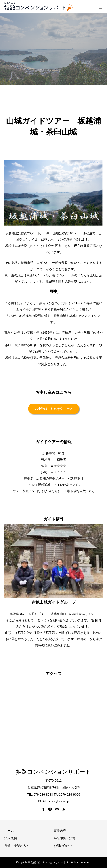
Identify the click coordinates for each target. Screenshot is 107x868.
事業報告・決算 (65, 838)
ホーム (9, 831)
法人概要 (11, 838)
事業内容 (60, 831)
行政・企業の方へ (17, 846)
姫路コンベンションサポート (53, 772)
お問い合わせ (63, 846)
